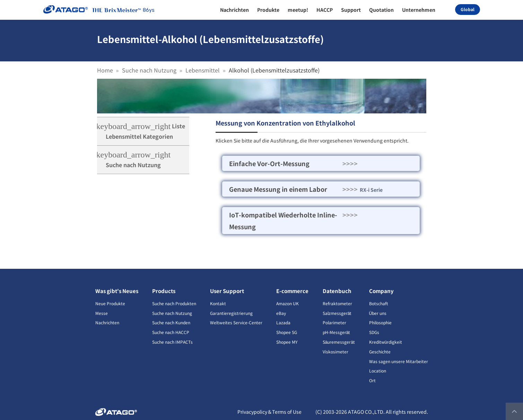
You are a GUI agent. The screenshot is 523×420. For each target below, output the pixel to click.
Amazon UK (287, 303)
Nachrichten (107, 322)
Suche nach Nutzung (149, 70)
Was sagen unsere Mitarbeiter (399, 361)
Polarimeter (334, 322)
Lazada (283, 322)
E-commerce (292, 291)
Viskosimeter (335, 352)
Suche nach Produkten (174, 303)
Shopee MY (287, 342)
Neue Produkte (110, 303)
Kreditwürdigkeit (386, 342)
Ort (372, 380)
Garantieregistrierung (231, 313)
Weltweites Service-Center (236, 322)
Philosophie (380, 322)
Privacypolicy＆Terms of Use (269, 412)
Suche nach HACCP (171, 332)
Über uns (378, 313)
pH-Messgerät (337, 332)
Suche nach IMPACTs (172, 342)
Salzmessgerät (337, 313)
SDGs (374, 332)
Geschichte (380, 352)
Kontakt (218, 303)
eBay (281, 313)
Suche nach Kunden (171, 322)
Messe (102, 313)
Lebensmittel (203, 70)
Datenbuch (337, 291)
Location (378, 371)
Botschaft (379, 303)
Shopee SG (287, 332)
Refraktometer (337, 303)
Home (105, 70)
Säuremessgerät (339, 342)
